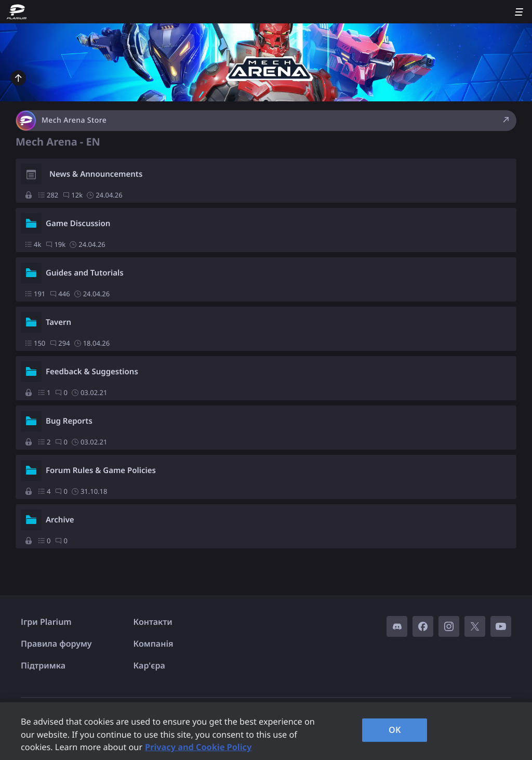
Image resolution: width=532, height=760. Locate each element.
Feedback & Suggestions (92, 372)
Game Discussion (78, 224)
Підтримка (43, 665)
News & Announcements (96, 174)
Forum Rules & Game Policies (101, 470)
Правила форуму (56, 644)
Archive (60, 520)
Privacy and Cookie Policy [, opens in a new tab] (198, 747)
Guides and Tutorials (85, 273)
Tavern (58, 322)
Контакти (153, 622)
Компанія (154, 644)
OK (395, 730)
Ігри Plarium (46, 622)
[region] (266, 731)
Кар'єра (149, 665)
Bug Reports (69, 421)
